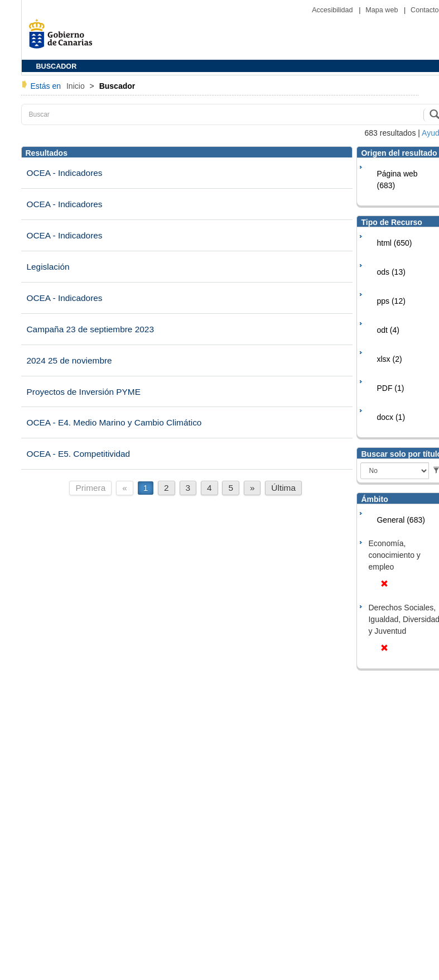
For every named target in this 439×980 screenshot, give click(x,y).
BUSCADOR (57, 66)
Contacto (424, 10)
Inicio (77, 86)
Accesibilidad (333, 10)
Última (283, 488)
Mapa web (383, 10)
